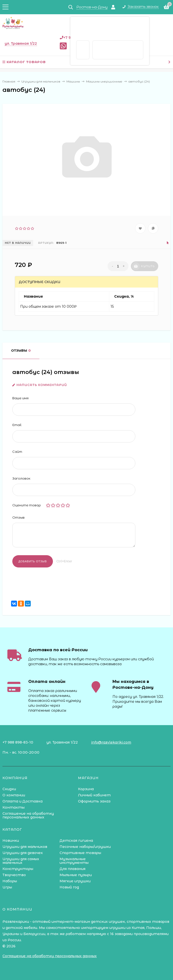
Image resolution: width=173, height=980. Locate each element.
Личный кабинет (94, 795)
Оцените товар (27, 505)
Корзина (86, 789)
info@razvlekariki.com (111, 742)
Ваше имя (20, 398)
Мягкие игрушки (75, 881)
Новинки (11, 841)
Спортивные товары (80, 853)
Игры (7, 887)
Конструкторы (18, 869)
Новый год (69, 887)
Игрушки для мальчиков (25, 847)
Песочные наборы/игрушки (85, 847)
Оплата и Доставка (23, 801)
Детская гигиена (76, 841)
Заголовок (21, 478)
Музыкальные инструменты (74, 861)
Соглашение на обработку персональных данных (28, 815)
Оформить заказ (94, 801)
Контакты (14, 807)
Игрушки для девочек (23, 853)
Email (17, 425)
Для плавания (72, 869)
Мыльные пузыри (76, 875)
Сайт (17, 452)
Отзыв (18, 517)
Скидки (9, 789)
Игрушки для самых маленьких (21, 861)
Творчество (14, 875)
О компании (14, 795)
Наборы (10, 881)
